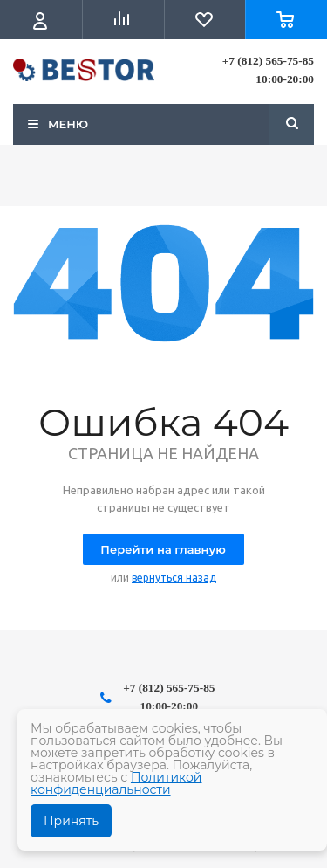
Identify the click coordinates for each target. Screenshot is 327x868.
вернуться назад (174, 578)
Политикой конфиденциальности (116, 783)
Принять (71, 821)
